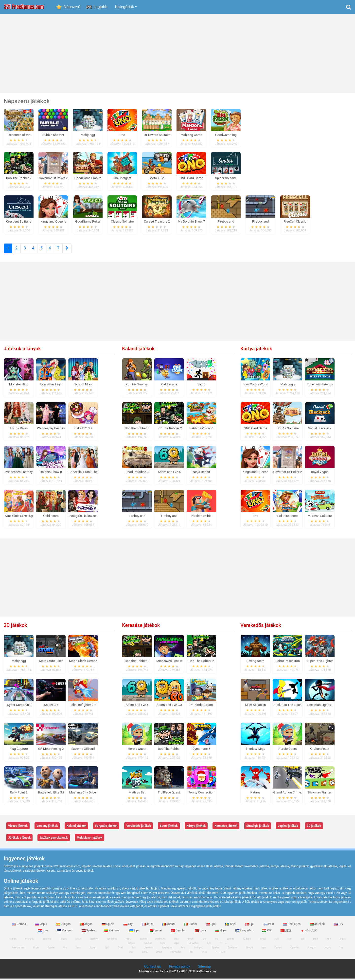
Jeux (148, 925)
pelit (315, 940)
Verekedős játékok (261, 627)
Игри (221, 932)
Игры (41, 925)
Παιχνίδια (245, 932)
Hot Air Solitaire (288, 430)
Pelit (269, 925)
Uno (255, 518)
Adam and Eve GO (169, 706)
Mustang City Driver (83, 794)
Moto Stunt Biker (51, 662)
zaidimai (48, 940)
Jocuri (169, 925)
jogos (64, 940)
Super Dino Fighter (320, 662)
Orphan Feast (320, 750)
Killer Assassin (256, 706)
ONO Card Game (256, 430)
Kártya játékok (256, 350)
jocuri (79, 940)
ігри (329, 940)
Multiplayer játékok (89, 839)
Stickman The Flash (288, 706)
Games (19, 925)
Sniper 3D (51, 706)
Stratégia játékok (258, 828)
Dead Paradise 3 (137, 474)
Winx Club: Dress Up (19, 518)
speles (13, 940)
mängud (30, 940)
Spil (250, 925)
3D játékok (15, 627)
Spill (211, 925)
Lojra (201, 932)
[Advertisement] (177, 53)
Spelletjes (292, 925)
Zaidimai (112, 932)
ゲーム (224, 945)
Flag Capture (19, 750)
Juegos (64, 925)
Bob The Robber (169, 750)
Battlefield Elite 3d (51, 794)
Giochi (191, 925)
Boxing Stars (256, 662)
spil (303, 940)
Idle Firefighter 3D (83, 706)
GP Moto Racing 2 (51, 750)
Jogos (86, 925)
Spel (231, 925)
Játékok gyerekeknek (54, 839)
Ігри (135, 932)
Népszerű (72, 7)
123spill (247, 940)
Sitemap (204, 968)
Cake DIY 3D (83, 430)
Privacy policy (179, 968)
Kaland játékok (138, 350)
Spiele (108, 925)
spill (277, 940)
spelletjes (112, 940)
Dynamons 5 (201, 750)
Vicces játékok (18, 828)
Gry (128, 925)
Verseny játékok (47, 828)
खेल (267, 932)
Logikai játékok (288, 828)
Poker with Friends (320, 386)
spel (290, 940)
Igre (43, 932)
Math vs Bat (137, 794)
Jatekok (318, 925)
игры (263, 940)
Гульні (156, 932)
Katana (256, 794)
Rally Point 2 (19, 794)
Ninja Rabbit (201, 474)
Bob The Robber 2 (169, 430)
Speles (89, 932)
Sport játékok (169, 828)
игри (176, 945)
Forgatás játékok (106, 828)
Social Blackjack (320, 430)
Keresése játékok (141, 627)
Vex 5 (201, 386)
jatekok (94, 940)
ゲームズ (309, 932)
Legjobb (100, 7)
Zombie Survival (137, 386)
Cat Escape (169, 386)
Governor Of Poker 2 (287, 474)
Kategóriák (125, 7)
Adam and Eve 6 (169, 474)
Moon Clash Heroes (83, 662)
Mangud (65, 932)
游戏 (286, 932)
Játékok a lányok (22, 350)
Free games (18, 949)
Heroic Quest (137, 750)
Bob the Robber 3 (137, 430)
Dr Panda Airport (201, 706)
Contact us (152, 968)
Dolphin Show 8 (51, 474)
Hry (338, 925)
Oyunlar (179, 932)
